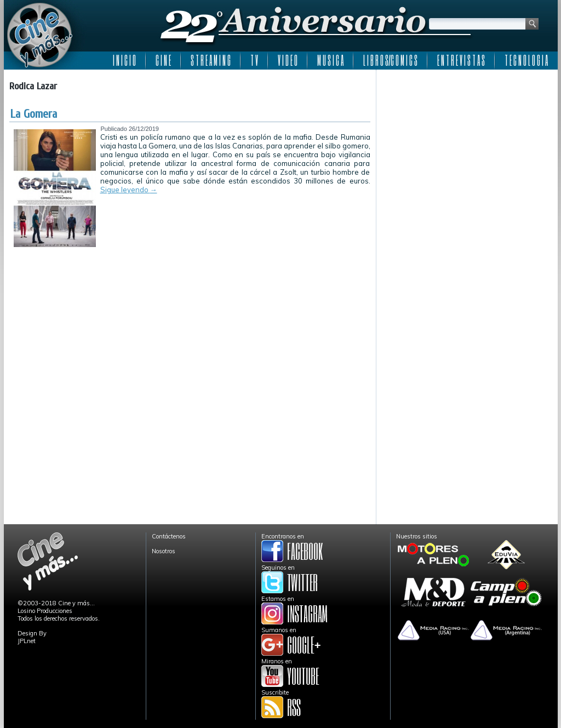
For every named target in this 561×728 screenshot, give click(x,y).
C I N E (163, 60)
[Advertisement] (467, 144)
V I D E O (288, 60)
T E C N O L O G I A (526, 60)
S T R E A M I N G (211, 60)
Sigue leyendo (129, 190)
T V (254, 60)
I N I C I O (124, 60)
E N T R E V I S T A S (461, 60)
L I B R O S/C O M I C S (390, 60)
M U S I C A (330, 60)
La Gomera (33, 114)
